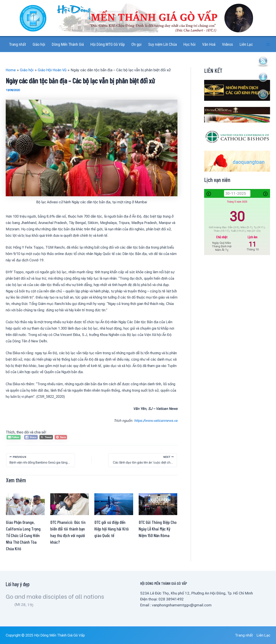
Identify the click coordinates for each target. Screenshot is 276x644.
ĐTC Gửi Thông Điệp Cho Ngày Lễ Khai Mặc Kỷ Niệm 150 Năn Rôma (158, 529)
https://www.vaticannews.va (156, 421)
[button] (268, 45)
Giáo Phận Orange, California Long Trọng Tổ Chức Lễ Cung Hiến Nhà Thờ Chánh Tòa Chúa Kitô (23, 535)
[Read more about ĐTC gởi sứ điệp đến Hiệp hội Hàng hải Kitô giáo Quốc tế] (114, 504)
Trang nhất (244, 635)
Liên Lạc (263, 635)
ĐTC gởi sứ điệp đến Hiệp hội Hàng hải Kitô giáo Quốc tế (112, 529)
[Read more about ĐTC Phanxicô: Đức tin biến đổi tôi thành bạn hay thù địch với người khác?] (70, 504)
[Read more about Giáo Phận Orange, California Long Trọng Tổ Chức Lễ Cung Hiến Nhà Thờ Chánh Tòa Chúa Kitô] (25, 504)
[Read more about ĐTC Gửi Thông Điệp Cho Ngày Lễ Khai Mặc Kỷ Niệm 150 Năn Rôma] (158, 504)
